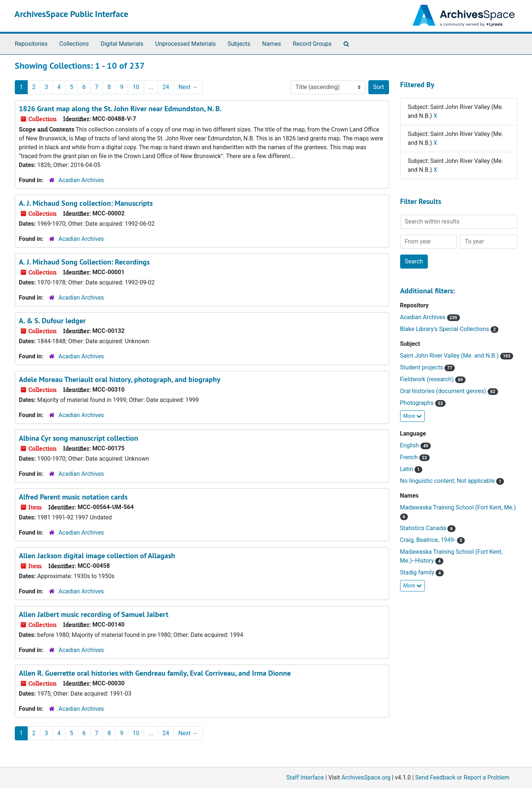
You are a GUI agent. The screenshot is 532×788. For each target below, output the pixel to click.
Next (188, 87)
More (413, 416)
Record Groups (312, 44)
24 (166, 87)
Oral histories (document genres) (444, 391)
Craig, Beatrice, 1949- (429, 540)
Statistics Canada (424, 528)
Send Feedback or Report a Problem (462, 777)
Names (272, 44)
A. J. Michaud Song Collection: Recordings (84, 262)
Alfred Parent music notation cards (73, 497)
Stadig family (418, 572)
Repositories (31, 44)
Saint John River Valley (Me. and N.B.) (450, 356)
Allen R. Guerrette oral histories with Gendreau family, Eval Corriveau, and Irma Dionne (155, 673)
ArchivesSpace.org (366, 777)
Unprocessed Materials (185, 44)
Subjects (239, 44)
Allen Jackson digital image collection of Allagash (97, 556)
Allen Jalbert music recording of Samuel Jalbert (94, 614)
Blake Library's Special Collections (445, 329)
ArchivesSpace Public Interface (71, 14)
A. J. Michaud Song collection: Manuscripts (86, 203)
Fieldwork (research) (428, 379)
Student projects (422, 367)
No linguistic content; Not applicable (448, 481)
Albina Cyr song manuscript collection (79, 438)
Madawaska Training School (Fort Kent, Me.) (458, 507)
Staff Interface (305, 777)
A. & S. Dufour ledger (52, 321)
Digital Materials (122, 44)
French (410, 457)
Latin (407, 469)
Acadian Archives (81, 180)
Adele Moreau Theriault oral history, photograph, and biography (120, 379)
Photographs (418, 403)
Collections (74, 44)
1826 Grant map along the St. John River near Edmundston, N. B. (120, 109)
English (410, 445)
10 (136, 87)
